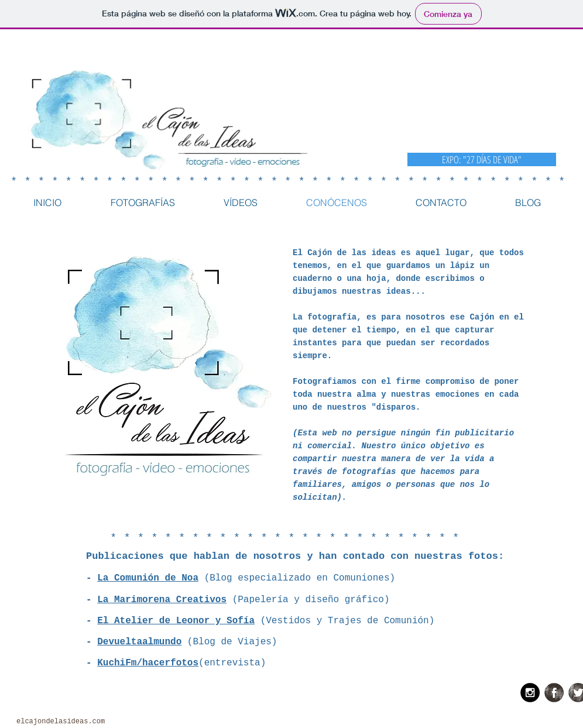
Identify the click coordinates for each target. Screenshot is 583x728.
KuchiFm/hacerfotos (148, 663)
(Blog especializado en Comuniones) (297, 578)
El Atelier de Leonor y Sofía (176, 621)
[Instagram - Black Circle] (530, 693)
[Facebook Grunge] (554, 693)
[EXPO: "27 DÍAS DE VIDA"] (482, 159)
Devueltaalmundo (139, 642)
